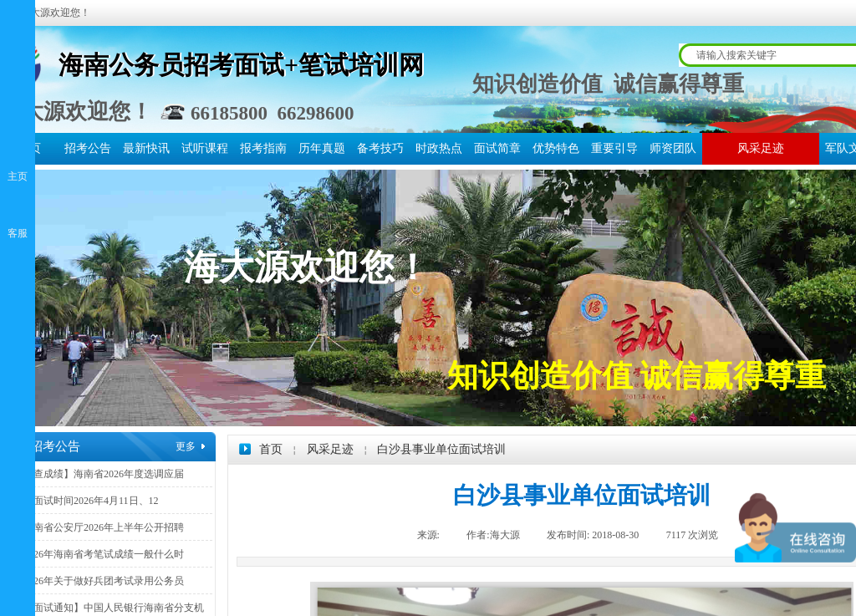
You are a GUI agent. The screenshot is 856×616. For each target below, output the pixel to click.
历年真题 (322, 148)
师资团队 (673, 148)
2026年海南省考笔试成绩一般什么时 (104, 554)
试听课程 (205, 148)
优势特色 (556, 148)
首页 (271, 449)
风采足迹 (761, 148)
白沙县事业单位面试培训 (441, 449)
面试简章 (497, 148)
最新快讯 (146, 148)
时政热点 (439, 148)
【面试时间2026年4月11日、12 (91, 501)
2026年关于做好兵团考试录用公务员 (104, 581)
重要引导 (614, 148)
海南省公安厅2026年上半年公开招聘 (104, 527)
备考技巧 (380, 148)
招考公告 (88, 148)
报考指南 (263, 148)
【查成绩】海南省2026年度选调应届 (104, 474)
